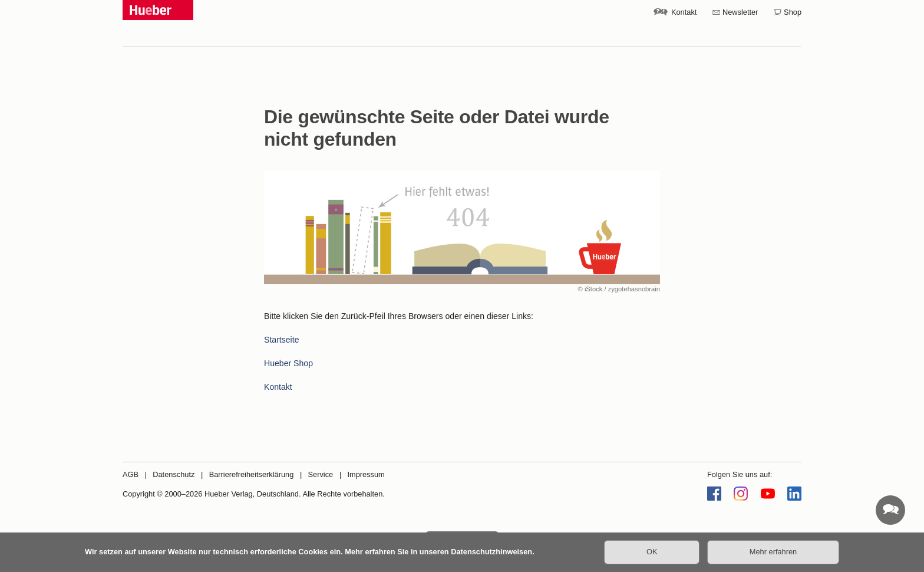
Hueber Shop (288, 363)
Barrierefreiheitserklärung (252, 474)
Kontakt (684, 12)
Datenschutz (174, 474)
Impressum (366, 474)
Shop (793, 12)
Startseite (281, 340)
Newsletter (740, 12)
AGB (131, 474)
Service (321, 474)
